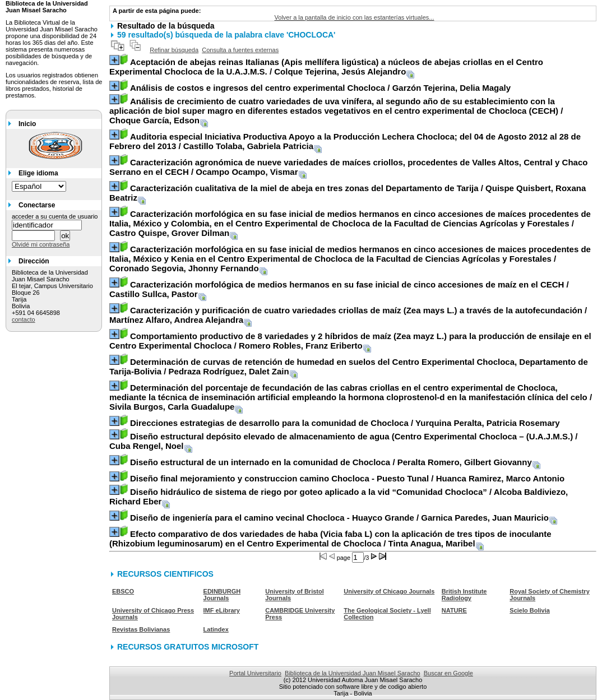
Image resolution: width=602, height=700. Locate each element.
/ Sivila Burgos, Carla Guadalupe (351, 397)
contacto (24, 319)
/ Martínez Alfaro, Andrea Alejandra (348, 315)
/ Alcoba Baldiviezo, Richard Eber (339, 497)
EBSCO (123, 591)
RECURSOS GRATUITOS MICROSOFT (188, 647)
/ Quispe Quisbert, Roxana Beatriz (348, 193)
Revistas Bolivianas (141, 629)
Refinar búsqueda (174, 50)
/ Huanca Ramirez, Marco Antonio (347, 478)
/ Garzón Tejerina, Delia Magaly (320, 88)
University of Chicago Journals (389, 591)
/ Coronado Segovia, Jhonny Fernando (350, 259)
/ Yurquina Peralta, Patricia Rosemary (345, 423)
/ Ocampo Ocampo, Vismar (348, 167)
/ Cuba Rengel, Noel (344, 441)
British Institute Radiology (464, 595)
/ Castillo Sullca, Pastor (339, 289)
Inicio (27, 124)
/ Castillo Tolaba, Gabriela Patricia (345, 141)
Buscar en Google (448, 673)
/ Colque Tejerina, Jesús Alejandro (326, 67)
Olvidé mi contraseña (41, 244)
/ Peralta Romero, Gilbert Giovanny (331, 462)
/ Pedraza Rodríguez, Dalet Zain (349, 367)
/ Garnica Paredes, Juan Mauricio (339, 518)
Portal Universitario (255, 673)
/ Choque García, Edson (336, 111)
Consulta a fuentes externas (240, 50)
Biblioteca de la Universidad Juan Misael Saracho (353, 673)
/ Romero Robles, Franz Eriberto (350, 341)
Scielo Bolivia (530, 610)
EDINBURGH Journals (222, 595)
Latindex (216, 629)
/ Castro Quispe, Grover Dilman (350, 223)
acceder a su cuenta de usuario (55, 216)
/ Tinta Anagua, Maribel (330, 539)
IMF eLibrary (222, 610)
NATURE (454, 610)
